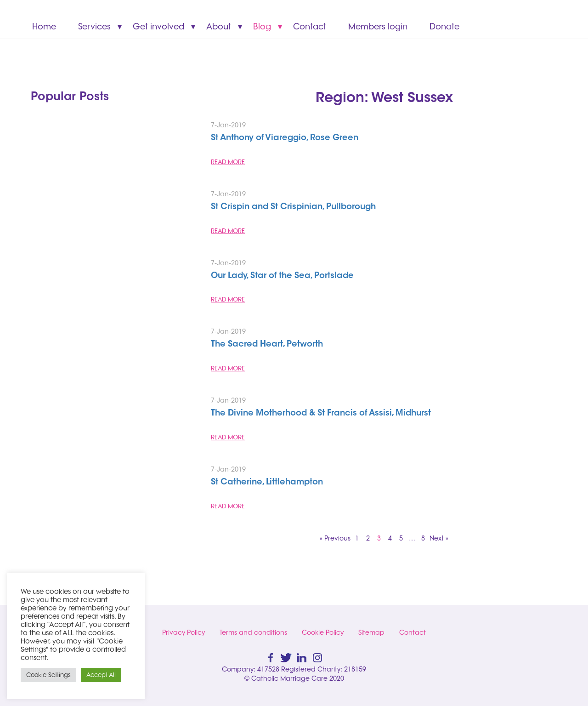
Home (44, 26)
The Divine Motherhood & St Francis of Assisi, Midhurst (321, 414)
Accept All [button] (101, 675)
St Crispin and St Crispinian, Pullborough (293, 207)
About (219, 26)
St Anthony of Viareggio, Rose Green (285, 138)
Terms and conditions (253, 632)
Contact (310, 26)
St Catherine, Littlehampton (267, 483)
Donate (444, 26)
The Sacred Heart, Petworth (267, 345)
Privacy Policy (184, 632)
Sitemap (371, 632)
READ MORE (228, 162)
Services (94, 26)
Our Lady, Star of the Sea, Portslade (282, 276)
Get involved (158, 26)
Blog (262, 26)
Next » (439, 538)
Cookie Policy (323, 632)
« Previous (335, 538)
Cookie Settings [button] (48, 675)
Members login (378, 26)
